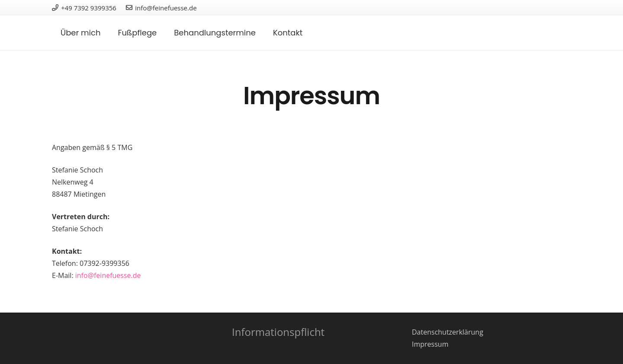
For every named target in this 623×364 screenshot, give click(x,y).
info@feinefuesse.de (108, 275)
